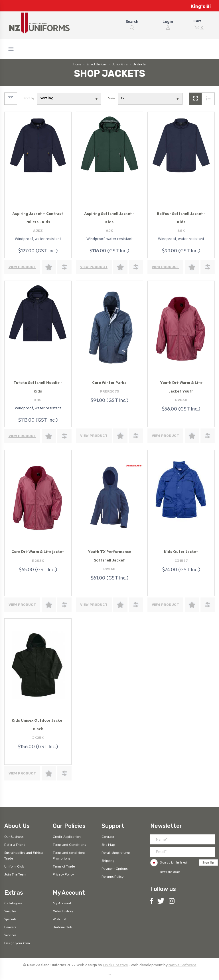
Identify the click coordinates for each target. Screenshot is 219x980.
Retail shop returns (116, 853)
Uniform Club (14, 867)
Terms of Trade (64, 867)
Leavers (10, 928)
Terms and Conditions (69, 845)
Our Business (14, 837)
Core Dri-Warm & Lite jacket (38, 552)
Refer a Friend (15, 845)
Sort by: (29, 99)
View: (112, 99)
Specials (10, 920)
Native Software (182, 966)
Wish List (60, 920)
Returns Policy (112, 877)
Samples (10, 912)
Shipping (108, 861)
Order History (63, 912)
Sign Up (208, 863)
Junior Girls (120, 65)
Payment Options (114, 869)
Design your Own (17, 944)
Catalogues (13, 904)
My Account (62, 904)
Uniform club (62, 928)
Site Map (108, 845)
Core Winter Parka (109, 383)
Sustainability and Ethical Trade (24, 856)
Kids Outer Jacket (181, 552)
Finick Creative (115, 966)
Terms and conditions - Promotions (70, 856)
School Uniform (97, 65)
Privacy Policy (63, 875)
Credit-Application (67, 837)
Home (77, 65)
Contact (108, 837)
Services (10, 936)
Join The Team (15, 875)
